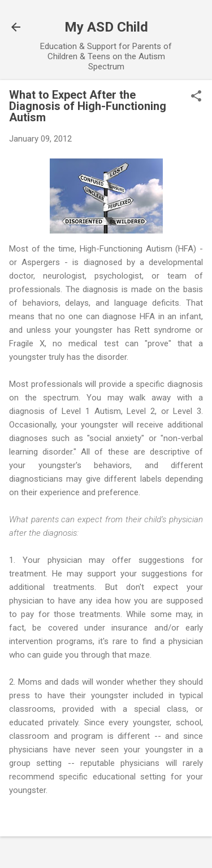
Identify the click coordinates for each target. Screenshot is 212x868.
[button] (196, 97)
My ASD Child (106, 27)
